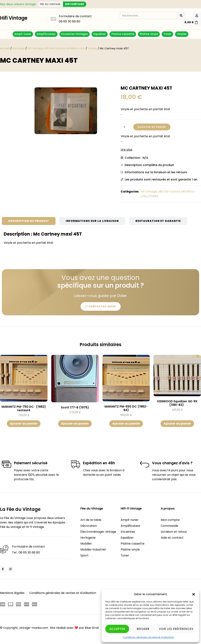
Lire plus (126, 150)
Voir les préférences (176, 629)
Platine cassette (123, 34)
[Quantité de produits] (126, 127)
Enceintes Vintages (75, 34)
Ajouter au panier (152, 127)
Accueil (5, 48)
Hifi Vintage (14, 18)
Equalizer (100, 34)
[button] (194, 594)
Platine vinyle (149, 34)
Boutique (19, 48)
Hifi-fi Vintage (131, 509)
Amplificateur (46, 34)
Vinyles (182, 34)
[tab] (29, 221)
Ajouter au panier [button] (24, 424)
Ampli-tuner (23, 34)
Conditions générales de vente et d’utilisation (148, 637)
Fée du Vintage (92, 509)
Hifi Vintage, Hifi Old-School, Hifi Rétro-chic (56, 48)
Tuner (167, 34)
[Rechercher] (181, 15)
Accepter (117, 629)
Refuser (143, 629)
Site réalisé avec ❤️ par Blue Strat (75, 628)
